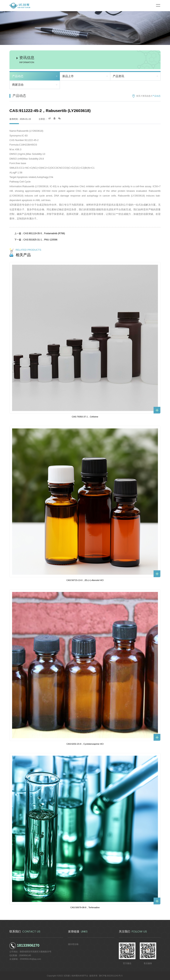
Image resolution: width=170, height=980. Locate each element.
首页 (138, 96)
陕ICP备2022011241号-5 (111, 976)
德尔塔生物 (73, 944)
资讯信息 (146, 96)
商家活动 (18, 85)
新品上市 (68, 76)
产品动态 (18, 76)
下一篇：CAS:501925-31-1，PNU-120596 (36, 240)
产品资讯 (118, 76)
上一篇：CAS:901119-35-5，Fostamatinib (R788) (40, 233)
